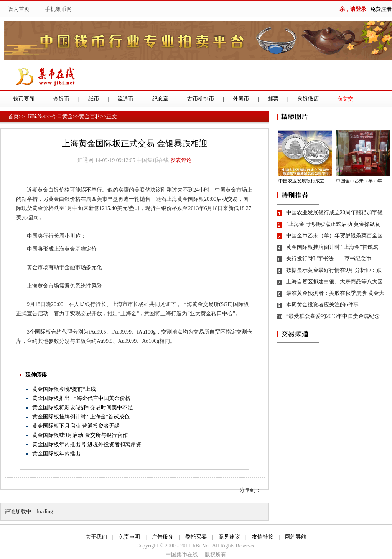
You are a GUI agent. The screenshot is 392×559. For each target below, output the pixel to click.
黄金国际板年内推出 (56, 454)
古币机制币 (201, 99)
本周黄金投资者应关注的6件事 (322, 305)
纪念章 (160, 99)
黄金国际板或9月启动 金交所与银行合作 (80, 435)
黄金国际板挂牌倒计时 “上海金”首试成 (332, 247)
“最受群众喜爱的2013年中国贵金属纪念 (333, 316)
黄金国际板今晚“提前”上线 (64, 389)
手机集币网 (58, 9)
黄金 (43, 190)
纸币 (94, 99)
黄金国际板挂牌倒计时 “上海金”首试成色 (81, 417)
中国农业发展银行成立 (301, 181)
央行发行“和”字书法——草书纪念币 (329, 259)
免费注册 (381, 9)
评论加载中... (20, 512)
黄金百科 (90, 117)
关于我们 (96, 537)
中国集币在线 (153, 160)
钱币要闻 (24, 99)
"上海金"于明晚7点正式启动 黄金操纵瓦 (333, 224)
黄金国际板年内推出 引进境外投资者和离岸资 (87, 444)
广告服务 (163, 537)
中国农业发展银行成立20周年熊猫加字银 (334, 213)
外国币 (241, 99)
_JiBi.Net (35, 117)
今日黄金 (62, 117)
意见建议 (229, 537)
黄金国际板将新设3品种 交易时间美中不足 (83, 408)
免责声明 (129, 537)
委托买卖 (196, 537)
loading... (47, 512)
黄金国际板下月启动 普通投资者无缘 (76, 426)
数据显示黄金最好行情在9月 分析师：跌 (334, 270)
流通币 (125, 99)
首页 (13, 117)
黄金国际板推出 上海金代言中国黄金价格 (81, 398)
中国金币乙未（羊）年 (359, 181)
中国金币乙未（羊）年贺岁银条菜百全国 (334, 236)
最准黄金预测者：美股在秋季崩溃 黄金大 (335, 293)
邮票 (273, 99)
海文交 (345, 99)
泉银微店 (308, 99)
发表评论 (181, 160)
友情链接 (263, 537)
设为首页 (19, 9)
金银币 (61, 99)
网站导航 (296, 537)
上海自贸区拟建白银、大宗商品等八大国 (334, 282)
